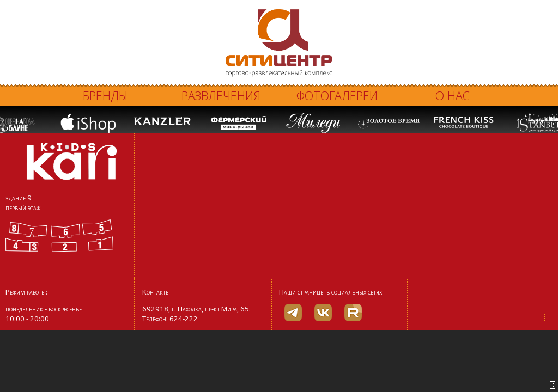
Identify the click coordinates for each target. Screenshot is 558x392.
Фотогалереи (337, 96)
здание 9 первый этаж (23, 203)
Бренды (105, 96)
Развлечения (221, 96)
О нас (453, 96)
